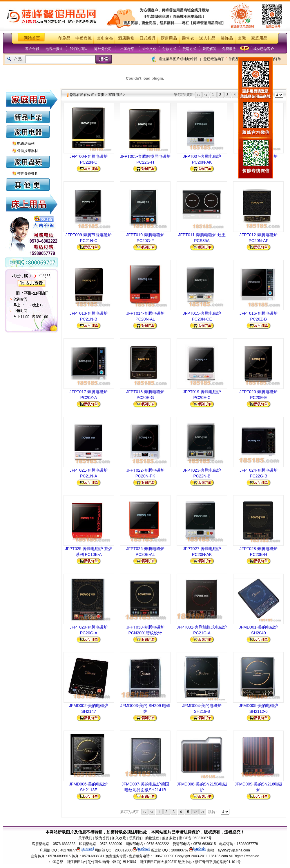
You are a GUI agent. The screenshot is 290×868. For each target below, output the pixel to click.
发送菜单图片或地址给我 (178, 59)
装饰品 (227, 38)
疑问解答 (209, 49)
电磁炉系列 (26, 144)
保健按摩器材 (28, 151)
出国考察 (127, 49)
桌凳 (242, 38)
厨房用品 (169, 38)
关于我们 (85, 838)
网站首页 (32, 38)
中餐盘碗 (84, 38)
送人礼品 (207, 38)
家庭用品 (259, 38)
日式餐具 (148, 38)
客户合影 (32, 49)
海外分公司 (103, 49)
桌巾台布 (105, 38)
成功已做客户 (264, 49)
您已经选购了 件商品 (221, 59)
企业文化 (149, 49)
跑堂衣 (188, 38)
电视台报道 (54, 49)
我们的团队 (79, 49)
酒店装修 (126, 38)
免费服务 (229, 49)
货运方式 (189, 49)
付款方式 (169, 49)
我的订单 (274, 59)
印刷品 (64, 38)
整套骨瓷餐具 (28, 173)
